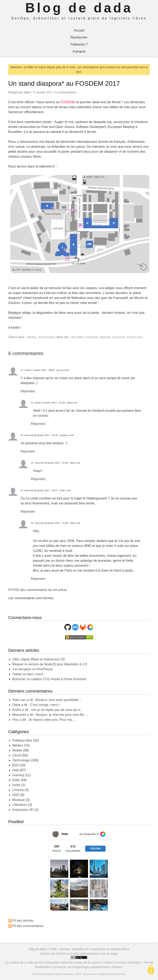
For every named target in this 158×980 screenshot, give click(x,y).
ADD (16, 795)
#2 (32, 403)
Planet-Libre (135, 337)
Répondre (28, 391)
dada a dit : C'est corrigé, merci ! (36, 705)
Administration (90, 954)
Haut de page (109, 954)
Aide (16, 770)
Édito (16, 780)
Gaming (18, 775)
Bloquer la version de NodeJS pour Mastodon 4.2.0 (50, 664)
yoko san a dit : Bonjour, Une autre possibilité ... (47, 700)
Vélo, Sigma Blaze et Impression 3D (39, 659)
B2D (16, 765)
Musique (19, 800)
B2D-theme (38, 974)
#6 (32, 523)
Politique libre (22, 740)
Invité (16, 785)
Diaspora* (119, 337)
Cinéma (18, 790)
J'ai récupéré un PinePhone (33, 669)
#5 (22, 490)
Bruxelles (77, 337)
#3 (22, 435)
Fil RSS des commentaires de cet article (38, 590)
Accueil (79, 30)
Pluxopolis (67, 974)
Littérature (20, 805)
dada (69, 403)
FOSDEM (67, 102)
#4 (32, 463)
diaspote (105, 337)
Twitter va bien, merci (28, 674)
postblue (64, 435)
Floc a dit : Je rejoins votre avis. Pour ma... (43, 720)
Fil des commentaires (28, 926)
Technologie (46, 337)
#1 (22, 370)
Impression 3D (23, 810)
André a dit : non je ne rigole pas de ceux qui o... (48, 710)
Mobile (17, 750)
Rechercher (79, 37)
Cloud (17, 755)
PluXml (61, 954)
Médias (32, 337)
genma (60, 370)
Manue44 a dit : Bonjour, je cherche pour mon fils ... (50, 715)
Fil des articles (23, 921)
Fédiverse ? (79, 44)
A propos (79, 51)
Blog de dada (79, 8)
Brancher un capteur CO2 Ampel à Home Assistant (49, 679)
